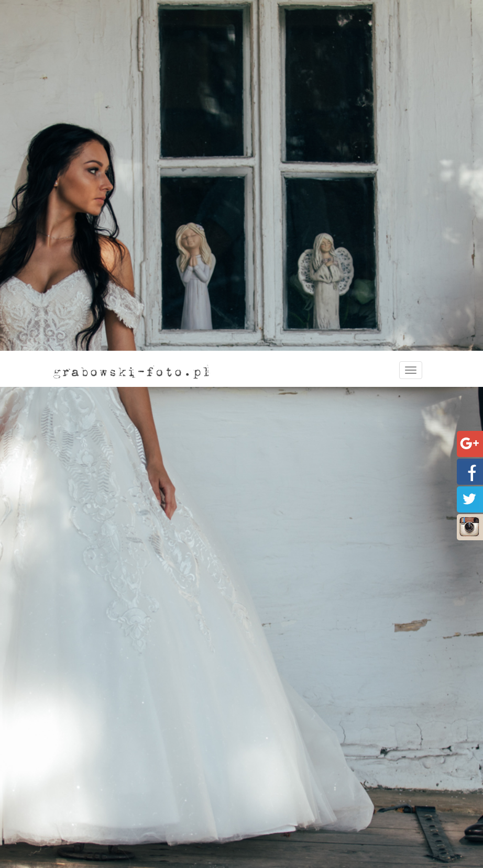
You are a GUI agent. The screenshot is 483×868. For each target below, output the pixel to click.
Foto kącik (282, 846)
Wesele (277, 825)
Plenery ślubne (289, 835)
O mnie (72, 793)
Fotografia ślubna (287, 783)
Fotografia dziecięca (291, 856)
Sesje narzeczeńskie (298, 793)
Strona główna (77, 554)
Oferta (71, 804)
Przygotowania (290, 804)
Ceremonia (283, 814)
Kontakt (74, 814)
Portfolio (75, 825)
